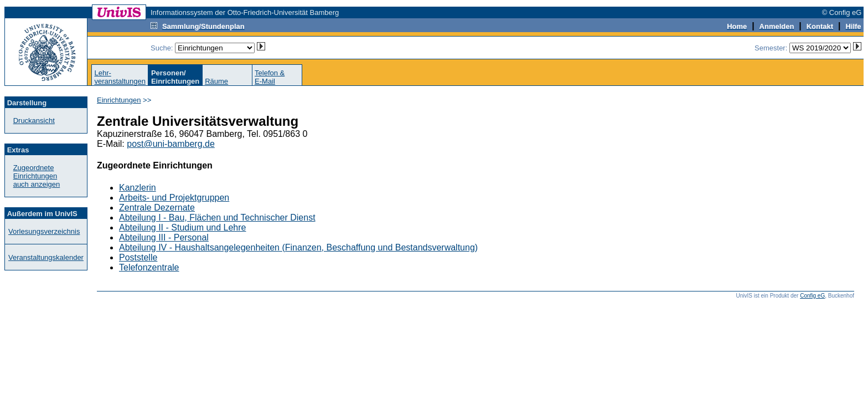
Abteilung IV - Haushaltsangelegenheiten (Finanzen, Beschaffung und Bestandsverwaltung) (298, 247)
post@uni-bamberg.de (171, 144)
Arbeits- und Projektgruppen (174, 198)
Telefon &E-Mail (270, 77)
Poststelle (138, 257)
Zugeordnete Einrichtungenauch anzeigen (37, 176)
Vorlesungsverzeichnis (44, 231)
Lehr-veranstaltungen (120, 77)
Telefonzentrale (149, 267)
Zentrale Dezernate (157, 208)
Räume (216, 81)
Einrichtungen (119, 100)
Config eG (812, 296)
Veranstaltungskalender (46, 257)
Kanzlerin (138, 188)
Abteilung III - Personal (164, 237)
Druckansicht (34, 121)
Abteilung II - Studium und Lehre (182, 227)
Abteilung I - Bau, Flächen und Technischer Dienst (217, 218)
